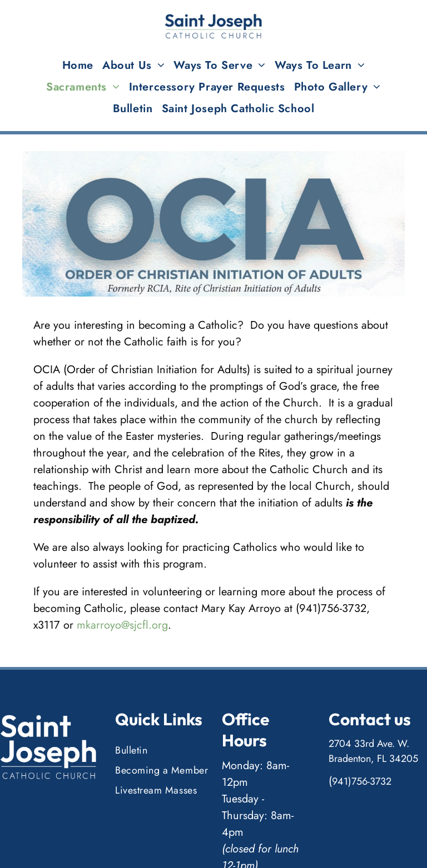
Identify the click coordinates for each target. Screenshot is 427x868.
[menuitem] (78, 65)
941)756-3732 (362, 781)
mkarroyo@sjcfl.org (122, 625)
